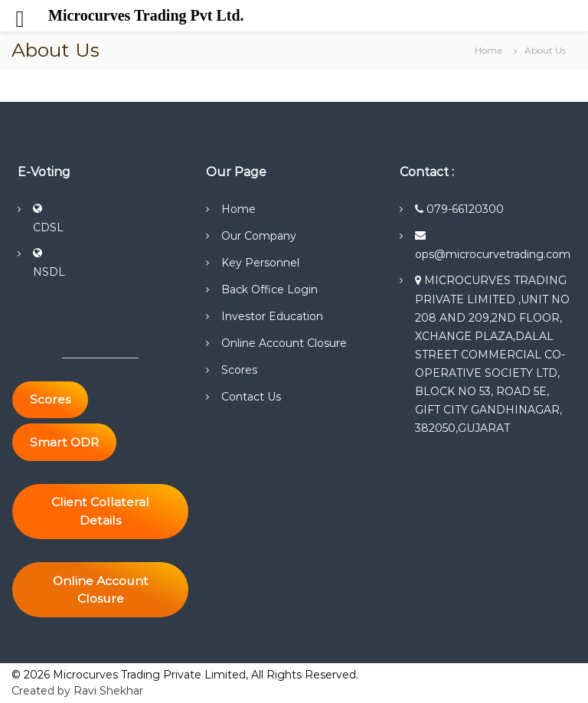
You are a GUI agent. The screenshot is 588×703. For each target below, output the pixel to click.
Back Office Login (269, 289)
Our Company (259, 236)
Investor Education (272, 316)
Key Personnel (260, 263)
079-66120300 (459, 209)
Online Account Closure (284, 343)
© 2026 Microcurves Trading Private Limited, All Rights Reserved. (185, 675)
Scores (239, 370)
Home (238, 209)
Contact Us (251, 397)
